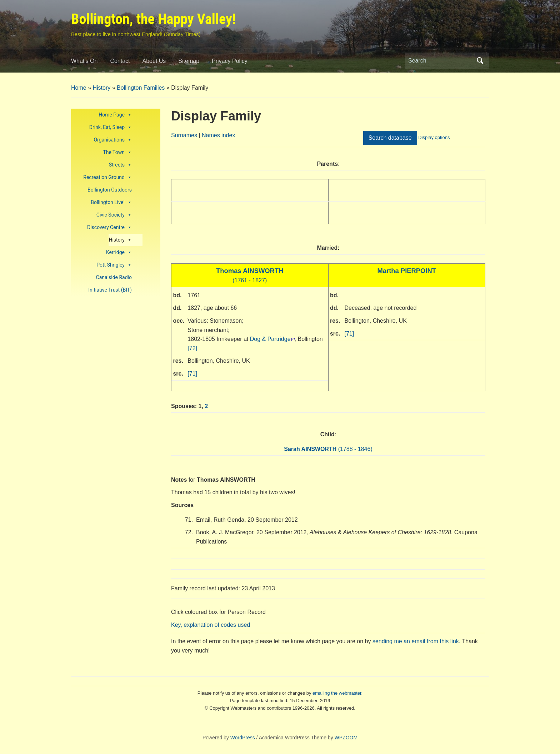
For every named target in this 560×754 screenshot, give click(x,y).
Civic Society (114, 215)
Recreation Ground (107, 177)
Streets (120, 165)
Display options (434, 137)
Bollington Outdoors (110, 190)
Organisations (113, 140)
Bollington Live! (111, 202)
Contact (120, 61)
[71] (192, 374)
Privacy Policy (230, 61)
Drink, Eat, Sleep (111, 127)
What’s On (84, 61)
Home (79, 88)
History (101, 88)
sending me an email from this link (416, 641)
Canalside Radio (114, 277)
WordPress (243, 738)
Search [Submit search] (480, 61)
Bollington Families (141, 88)
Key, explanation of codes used (211, 625)
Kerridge (119, 252)
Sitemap (189, 61)
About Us (154, 61)
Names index (218, 135)
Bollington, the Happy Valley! (153, 19)
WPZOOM (346, 738)
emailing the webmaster (337, 693)
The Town (117, 152)
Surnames (184, 135)
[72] (192, 348)
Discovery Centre (109, 227)
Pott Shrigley (114, 265)
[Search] (440, 61)
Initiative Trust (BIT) (110, 290)
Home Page (115, 115)
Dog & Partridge (270, 339)
